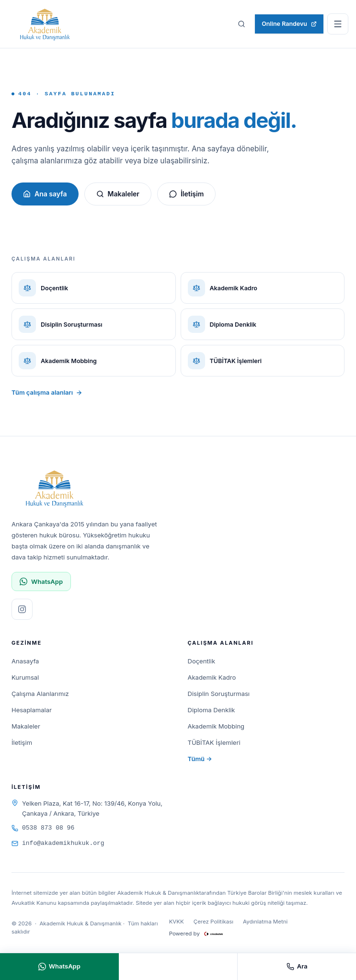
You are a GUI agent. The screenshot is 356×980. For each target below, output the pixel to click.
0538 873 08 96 (43, 828)
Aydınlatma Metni (265, 922)
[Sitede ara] (241, 24)
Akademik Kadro (212, 677)
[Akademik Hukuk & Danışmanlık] (45, 24)
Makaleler (118, 194)
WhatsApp (41, 582)
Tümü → (200, 759)
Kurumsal (25, 677)
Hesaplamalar (32, 710)
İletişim (186, 194)
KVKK (177, 922)
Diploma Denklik (212, 710)
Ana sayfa (45, 194)
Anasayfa (25, 661)
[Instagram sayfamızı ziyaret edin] (22, 609)
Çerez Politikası (213, 922)
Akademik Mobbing (216, 726)
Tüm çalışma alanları (47, 392)
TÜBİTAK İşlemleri (214, 742)
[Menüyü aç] (338, 24)
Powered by (201, 934)
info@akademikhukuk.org (58, 843)
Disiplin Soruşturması (219, 694)
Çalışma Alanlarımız (40, 694)
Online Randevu (289, 24)
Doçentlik (202, 661)
